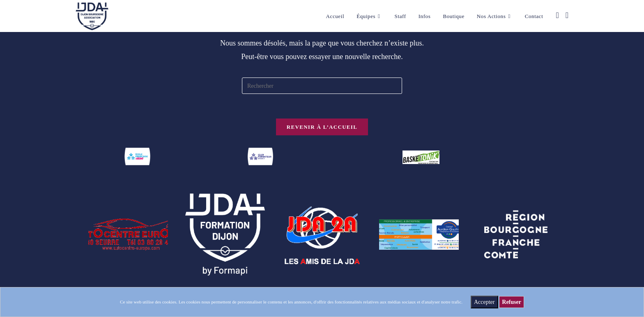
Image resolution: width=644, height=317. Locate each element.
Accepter (484, 302)
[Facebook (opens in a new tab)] (557, 15)
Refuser (512, 302)
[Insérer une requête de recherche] (322, 86)
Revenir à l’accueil (322, 127)
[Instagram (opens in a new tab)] (567, 15)
